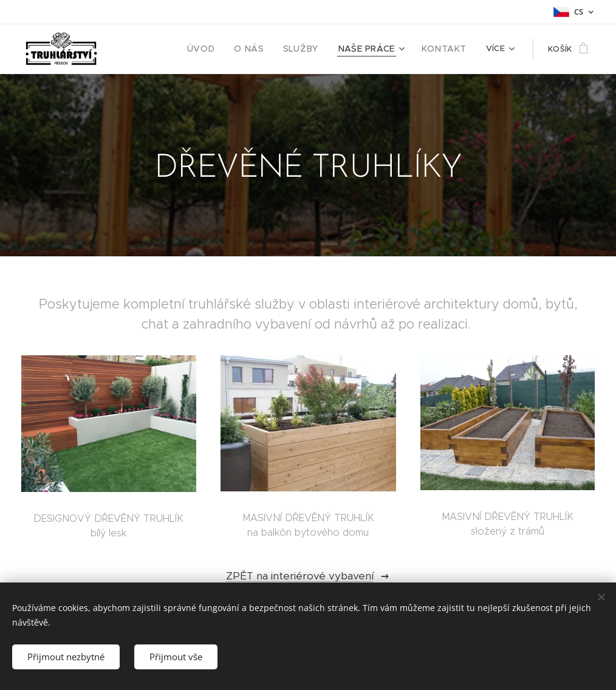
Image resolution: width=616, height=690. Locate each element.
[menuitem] (222, 49)
